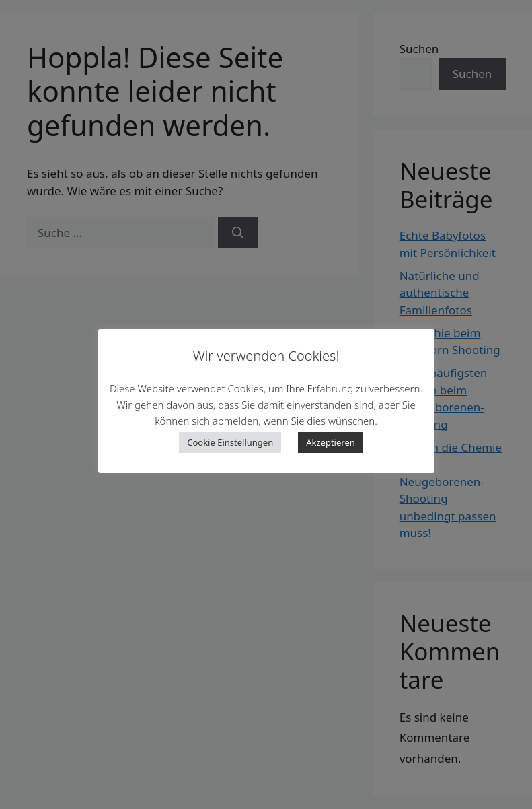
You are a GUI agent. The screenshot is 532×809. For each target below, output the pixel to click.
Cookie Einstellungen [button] (230, 442)
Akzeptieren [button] (331, 442)
